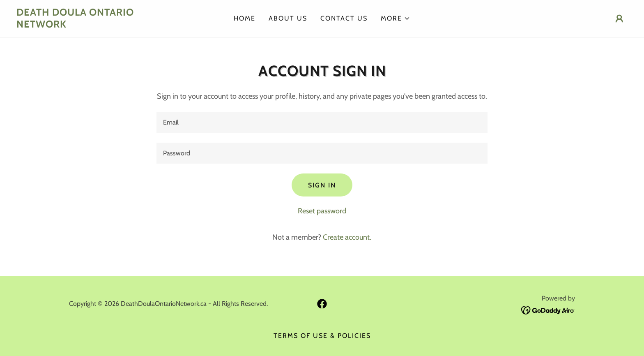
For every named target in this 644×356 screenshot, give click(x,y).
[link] (93, 25)
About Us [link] (288, 18)
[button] (396, 18)
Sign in (322, 185)
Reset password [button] (322, 211)
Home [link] (245, 18)
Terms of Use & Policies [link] (322, 336)
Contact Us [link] (344, 18)
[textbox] (322, 122)
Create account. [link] (347, 237)
